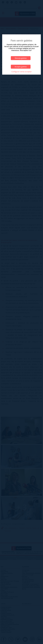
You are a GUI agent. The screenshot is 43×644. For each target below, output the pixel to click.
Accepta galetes (21, 67)
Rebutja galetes (21, 58)
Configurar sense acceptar (22, 72)
